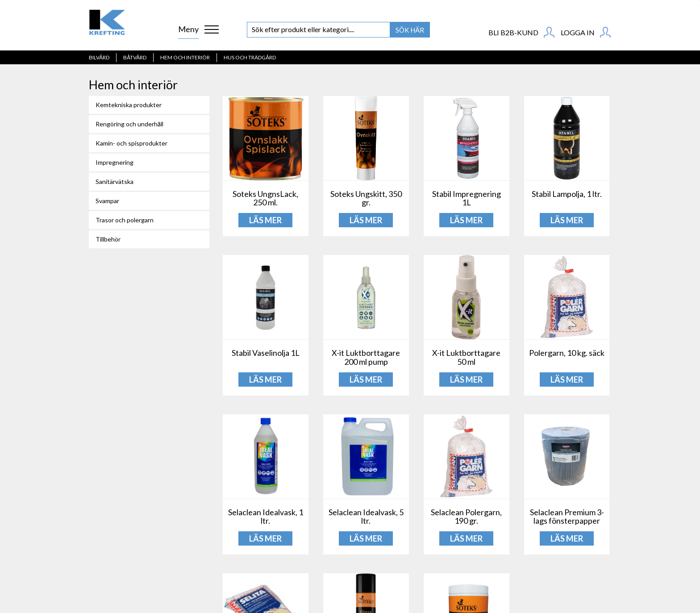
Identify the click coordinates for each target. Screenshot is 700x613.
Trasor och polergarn (125, 220)
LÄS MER (265, 220)
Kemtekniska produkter (129, 105)
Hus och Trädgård (250, 57)
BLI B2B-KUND (521, 32)
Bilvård (99, 57)
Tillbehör (108, 239)
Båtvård (135, 57)
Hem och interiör (185, 57)
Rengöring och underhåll (129, 124)
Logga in (586, 32)
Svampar (107, 201)
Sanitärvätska (115, 181)
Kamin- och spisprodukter (131, 143)
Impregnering (115, 162)
